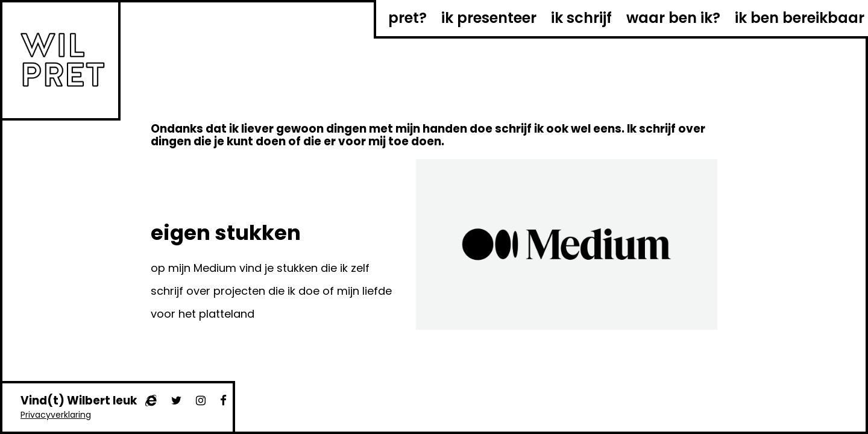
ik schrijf (581, 18)
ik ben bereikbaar (800, 18)
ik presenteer (489, 18)
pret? (407, 18)
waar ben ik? (673, 18)
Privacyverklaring (56, 415)
